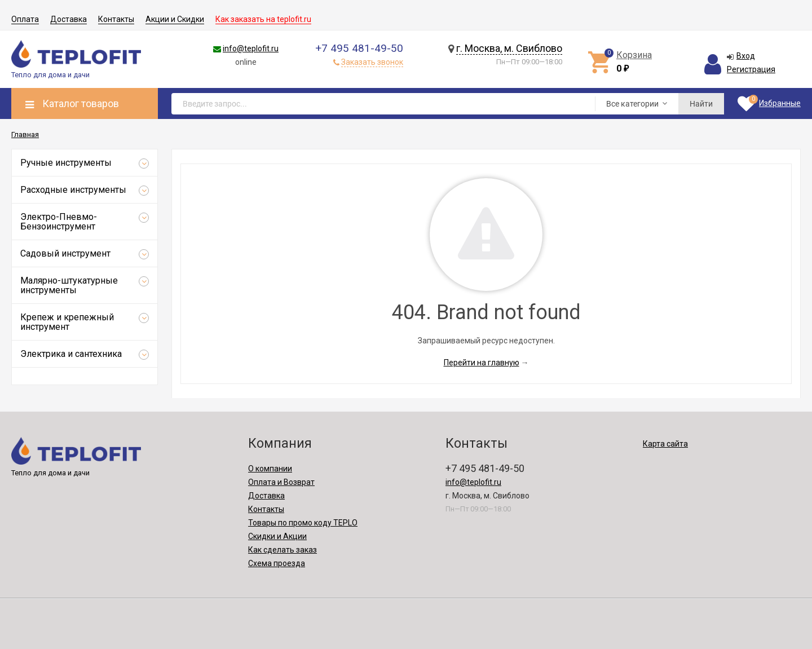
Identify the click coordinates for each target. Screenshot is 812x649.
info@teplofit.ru (251, 48)
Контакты (116, 19)
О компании (270, 469)
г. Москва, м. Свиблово (509, 48)
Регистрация (751, 69)
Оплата (25, 19)
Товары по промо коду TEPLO (303, 523)
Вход (746, 56)
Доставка (69, 19)
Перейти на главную (482, 363)
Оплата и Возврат (281, 482)
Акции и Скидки (175, 19)
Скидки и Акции (277, 536)
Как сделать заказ (283, 550)
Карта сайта (665, 444)
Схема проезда (277, 563)
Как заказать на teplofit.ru (263, 19)
